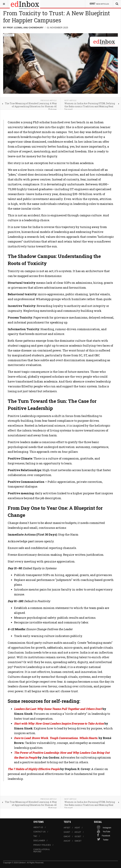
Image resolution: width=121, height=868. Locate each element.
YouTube (106, 832)
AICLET (78, 832)
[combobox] (117, 4)
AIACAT (67, 841)
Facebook (106, 836)
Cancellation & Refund (41, 851)
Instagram (107, 828)
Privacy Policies (42, 845)
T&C (35, 836)
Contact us (39, 832)
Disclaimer (39, 841)
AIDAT (77, 828)
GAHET (67, 832)
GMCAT (67, 837)
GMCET (78, 841)
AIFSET (67, 828)
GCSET (78, 837)
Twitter (106, 840)
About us (38, 827)
